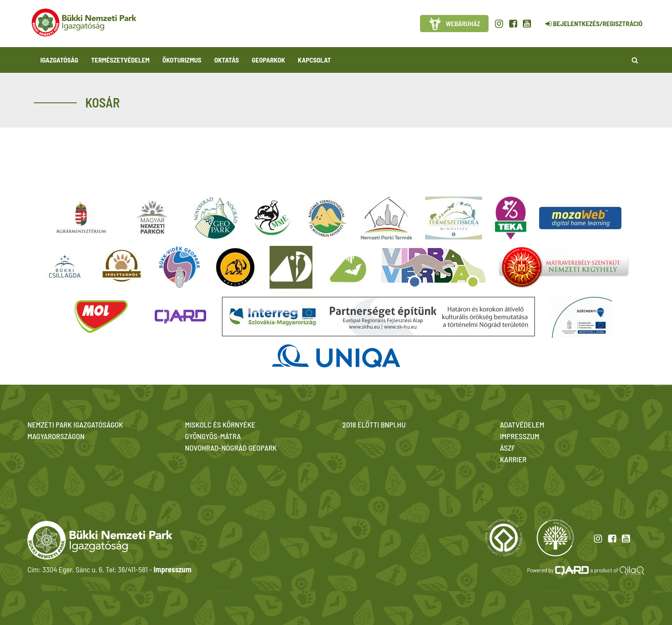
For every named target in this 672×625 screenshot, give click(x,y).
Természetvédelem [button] (120, 60)
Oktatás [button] (227, 60)
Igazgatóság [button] (59, 60)
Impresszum (172, 569)
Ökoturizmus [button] (182, 60)
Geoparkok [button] (268, 60)
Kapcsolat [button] (314, 60)
